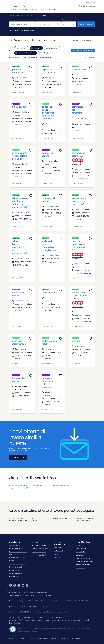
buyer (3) (34, 520)
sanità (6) (34, 488)
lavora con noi (81, 548)
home (11, 15)
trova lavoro (15, 9)
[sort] (89, 39)
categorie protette (16, 573)
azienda (34, 9)
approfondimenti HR (39, 552)
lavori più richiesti (15, 567)
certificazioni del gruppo (85, 561)
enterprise (57, 557)
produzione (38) (37, 485)
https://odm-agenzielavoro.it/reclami (27, 631)
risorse (43, 9)
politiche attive (14, 570)
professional (58, 551)
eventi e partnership (83, 558)
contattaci (22, 638)
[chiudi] (58, 24)
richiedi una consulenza (40, 548)
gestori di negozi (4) (60, 518)
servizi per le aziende (39, 545)
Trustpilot (9, 590)
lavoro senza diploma (17, 557)
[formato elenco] (74, 40)
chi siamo (52, 9)
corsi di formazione (16, 548)
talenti (25, 9)
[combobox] (22, 24)
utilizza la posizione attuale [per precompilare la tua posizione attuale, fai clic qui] (23, 30)
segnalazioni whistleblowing (48, 638)
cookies (32, 638)
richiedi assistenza (90, 2)
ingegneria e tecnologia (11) (19, 488)
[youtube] (23, 585)
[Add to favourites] (31, 67)
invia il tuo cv (14, 577)
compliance (80, 555)
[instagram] (27, 585)
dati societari (81, 568)
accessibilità (76, 638)
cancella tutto (90, 58)
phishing (65, 638)
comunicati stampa (83, 565)
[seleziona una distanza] (69, 24)
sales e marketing (30, 15)
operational (58, 547)
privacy (12, 638)
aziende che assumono (17, 564)
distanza (64, 20)
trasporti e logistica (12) (61, 485)
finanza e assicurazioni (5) (18, 485)
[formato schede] (77, 40)
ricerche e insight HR (39, 555)
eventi (11, 560)
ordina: (83, 40)
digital (56, 554)
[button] (36, 58)
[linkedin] (11, 585)
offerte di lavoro (19, 15)
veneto (39, 15)
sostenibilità (80, 552)
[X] (15, 585)
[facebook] (19, 585)
